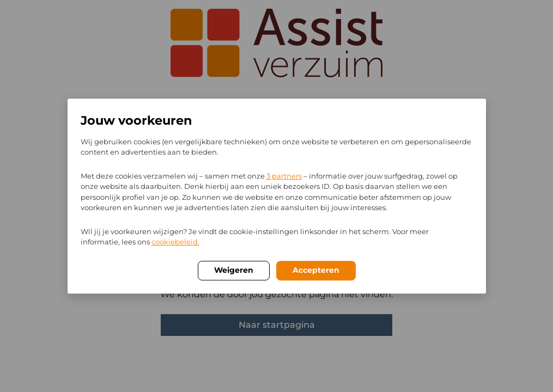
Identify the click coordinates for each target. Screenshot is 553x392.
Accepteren (316, 270)
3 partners (284, 176)
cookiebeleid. (175, 242)
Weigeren (234, 270)
